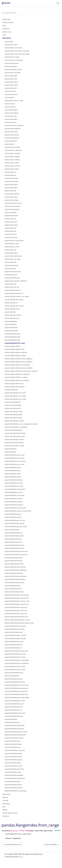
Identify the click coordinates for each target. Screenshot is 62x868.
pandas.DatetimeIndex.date (13, 558)
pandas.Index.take (10, 191)
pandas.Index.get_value (12, 309)
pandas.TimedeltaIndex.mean (14, 716)
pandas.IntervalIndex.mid (13, 408)
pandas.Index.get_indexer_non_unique (17, 296)
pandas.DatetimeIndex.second (14, 548)
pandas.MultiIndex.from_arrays (15, 455)
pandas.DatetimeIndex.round (14, 642)
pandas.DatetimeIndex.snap (14, 632)
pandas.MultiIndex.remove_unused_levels (18, 511)
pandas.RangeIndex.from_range (15, 343)
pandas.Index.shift (10, 262)
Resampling (6, 804)
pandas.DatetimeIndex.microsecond (16, 551)
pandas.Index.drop (11, 122)
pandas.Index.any (10, 107)
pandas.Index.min (10, 172)
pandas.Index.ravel (11, 234)
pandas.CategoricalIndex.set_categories (17, 374)
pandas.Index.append (11, 265)
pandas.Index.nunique (12, 200)
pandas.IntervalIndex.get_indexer (15, 433)
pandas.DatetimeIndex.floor (14, 645)
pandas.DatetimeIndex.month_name (16, 651)
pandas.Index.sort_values (13, 259)
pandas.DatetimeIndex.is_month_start (17, 595)
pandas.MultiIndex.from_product (15, 461)
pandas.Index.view (11, 250)
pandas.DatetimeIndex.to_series (15, 667)
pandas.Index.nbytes (11, 85)
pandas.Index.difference (12, 278)
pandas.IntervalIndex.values (13, 418)
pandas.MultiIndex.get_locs (13, 517)
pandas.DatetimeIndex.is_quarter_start (17, 601)
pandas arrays (7, 32)
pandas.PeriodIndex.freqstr (13, 744)
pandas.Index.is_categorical (13, 150)
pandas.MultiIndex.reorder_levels (15, 508)
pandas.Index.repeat (11, 185)
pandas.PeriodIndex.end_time (14, 738)
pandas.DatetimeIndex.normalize (15, 626)
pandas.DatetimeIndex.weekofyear (16, 570)
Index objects (7, 38)
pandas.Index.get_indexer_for (14, 293)
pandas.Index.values (11, 45)
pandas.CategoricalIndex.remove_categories (19, 368)
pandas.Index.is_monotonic (13, 48)
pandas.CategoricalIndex (12, 346)
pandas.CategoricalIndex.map (14, 384)
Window (5, 797)
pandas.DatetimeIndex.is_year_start (16, 607)
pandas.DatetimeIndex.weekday (15, 579)
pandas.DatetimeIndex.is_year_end (16, 611)
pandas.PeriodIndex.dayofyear (14, 729)
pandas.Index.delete (11, 119)
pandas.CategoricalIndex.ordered (15, 356)
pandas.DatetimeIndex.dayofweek (16, 576)
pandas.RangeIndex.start (13, 334)
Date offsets (6, 794)
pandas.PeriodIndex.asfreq (13, 785)
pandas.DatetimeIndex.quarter (14, 583)
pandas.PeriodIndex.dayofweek (15, 726)
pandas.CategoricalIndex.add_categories (17, 365)
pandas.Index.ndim (11, 88)
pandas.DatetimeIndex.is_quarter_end (17, 604)
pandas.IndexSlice (10, 452)
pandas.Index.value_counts (13, 203)
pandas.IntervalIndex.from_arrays (15, 393)
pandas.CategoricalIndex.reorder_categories (18, 362)
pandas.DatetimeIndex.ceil (13, 648)
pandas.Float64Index (11, 331)
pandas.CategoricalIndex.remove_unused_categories (21, 371)
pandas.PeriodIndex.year (12, 782)
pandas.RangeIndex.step (12, 340)
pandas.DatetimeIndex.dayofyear (15, 567)
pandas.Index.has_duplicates (14, 60)
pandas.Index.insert (11, 141)
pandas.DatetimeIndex (12, 530)
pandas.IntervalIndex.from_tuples (15, 396)
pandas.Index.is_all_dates (13, 73)
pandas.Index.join (10, 269)
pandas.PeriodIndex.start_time (14, 769)
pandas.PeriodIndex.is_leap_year (15, 750)
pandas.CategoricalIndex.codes (14, 349)
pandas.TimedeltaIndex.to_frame (15, 713)
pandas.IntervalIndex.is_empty (14, 421)
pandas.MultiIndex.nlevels (13, 477)
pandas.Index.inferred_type (13, 70)
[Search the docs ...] (31, 13)
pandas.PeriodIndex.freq (12, 741)
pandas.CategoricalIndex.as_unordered (17, 380)
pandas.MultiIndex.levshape (14, 480)
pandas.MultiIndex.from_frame (15, 464)
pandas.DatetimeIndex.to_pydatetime (17, 663)
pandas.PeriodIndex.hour (13, 747)
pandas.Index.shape (11, 76)
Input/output (7, 19)
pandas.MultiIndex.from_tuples (15, 458)
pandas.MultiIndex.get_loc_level (15, 520)
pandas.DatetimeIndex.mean (14, 673)
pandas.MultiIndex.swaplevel (14, 505)
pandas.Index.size (10, 91)
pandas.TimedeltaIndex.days (14, 679)
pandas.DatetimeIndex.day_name (15, 654)
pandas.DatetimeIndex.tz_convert (15, 635)
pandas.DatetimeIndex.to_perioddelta (17, 660)
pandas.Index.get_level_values (14, 300)
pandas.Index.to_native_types (14, 241)
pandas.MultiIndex (11, 449)
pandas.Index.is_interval (12, 160)
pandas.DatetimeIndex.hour (14, 542)
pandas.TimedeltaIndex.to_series (15, 701)
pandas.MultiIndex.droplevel (14, 502)
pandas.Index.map (10, 231)
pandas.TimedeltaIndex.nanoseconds (16, 688)
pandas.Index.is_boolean (12, 147)
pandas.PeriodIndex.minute (13, 754)
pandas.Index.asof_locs (12, 287)
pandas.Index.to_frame (12, 247)
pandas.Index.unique (11, 197)
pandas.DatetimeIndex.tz (13, 586)
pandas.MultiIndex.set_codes (14, 486)
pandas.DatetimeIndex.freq (13, 589)
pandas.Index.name (11, 79)
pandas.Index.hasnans (12, 63)
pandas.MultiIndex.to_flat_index (15, 489)
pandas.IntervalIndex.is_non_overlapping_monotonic (21, 424)
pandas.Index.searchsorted (13, 256)
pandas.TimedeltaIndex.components (16, 691)
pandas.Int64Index (11, 324)
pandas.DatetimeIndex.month (14, 536)
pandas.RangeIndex (11, 321)
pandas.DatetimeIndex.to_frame (15, 670)
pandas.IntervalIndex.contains (14, 440)
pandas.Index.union (11, 275)
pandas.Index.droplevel (12, 209)
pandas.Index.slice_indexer (13, 315)
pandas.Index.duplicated (12, 129)
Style (4, 807)
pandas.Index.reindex (11, 178)
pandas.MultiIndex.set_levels (14, 483)
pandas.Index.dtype (11, 66)
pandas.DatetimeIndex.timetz (14, 564)
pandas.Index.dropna (11, 216)
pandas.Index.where (11, 188)
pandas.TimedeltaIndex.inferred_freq (16, 694)
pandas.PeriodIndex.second (13, 766)
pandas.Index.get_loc (11, 303)
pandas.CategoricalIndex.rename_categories (19, 359)
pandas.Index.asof (10, 284)
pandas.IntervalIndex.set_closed (15, 436)
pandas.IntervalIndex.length (13, 415)
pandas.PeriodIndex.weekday (14, 775)
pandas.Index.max (10, 175)
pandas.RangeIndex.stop (12, 337)
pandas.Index (9, 42)
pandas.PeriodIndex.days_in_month (16, 732)
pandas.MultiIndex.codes (13, 474)
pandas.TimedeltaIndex (12, 676)
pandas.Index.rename (11, 181)
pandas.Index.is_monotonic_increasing (17, 51)
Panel (4, 35)
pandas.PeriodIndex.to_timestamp (16, 791)
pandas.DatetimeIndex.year (13, 533)
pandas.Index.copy (11, 116)
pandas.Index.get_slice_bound (14, 306)
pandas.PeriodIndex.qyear (13, 763)
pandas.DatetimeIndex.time (14, 561)
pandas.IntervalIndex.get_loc (14, 430)
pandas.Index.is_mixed (12, 163)
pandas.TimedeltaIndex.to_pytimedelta (17, 698)
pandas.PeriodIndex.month (13, 757)
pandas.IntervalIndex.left (13, 402)
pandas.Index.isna (10, 219)
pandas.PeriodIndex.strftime (14, 788)
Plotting (5, 810)
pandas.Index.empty (11, 94)
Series (4, 26)
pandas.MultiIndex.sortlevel (13, 499)
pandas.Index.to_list (11, 237)
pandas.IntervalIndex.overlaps (14, 443)
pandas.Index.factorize (12, 135)
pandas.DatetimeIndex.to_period (15, 657)
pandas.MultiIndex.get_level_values (16, 527)
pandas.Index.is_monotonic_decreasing (17, 54)
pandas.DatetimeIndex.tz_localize (15, 639)
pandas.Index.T (9, 97)
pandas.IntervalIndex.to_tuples (14, 446)
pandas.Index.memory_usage (14, 101)
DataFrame (6, 29)
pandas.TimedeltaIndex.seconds (15, 682)
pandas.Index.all (10, 104)
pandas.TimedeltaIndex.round (14, 704)
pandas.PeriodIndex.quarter (13, 760)
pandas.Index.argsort (11, 253)
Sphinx (17, 857)
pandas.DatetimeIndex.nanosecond (16, 555)
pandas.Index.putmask (12, 194)
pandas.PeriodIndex (11, 719)
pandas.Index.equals (11, 132)
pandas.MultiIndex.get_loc (13, 514)
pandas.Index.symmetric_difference (16, 281)
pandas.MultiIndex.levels (13, 471)
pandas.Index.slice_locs (12, 318)
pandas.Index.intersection (13, 272)
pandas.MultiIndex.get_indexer (14, 523)
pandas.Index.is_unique (12, 57)
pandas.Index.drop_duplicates (14, 125)
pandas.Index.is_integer (12, 157)
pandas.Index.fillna (11, 213)
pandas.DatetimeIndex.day (13, 539)
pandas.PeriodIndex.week (13, 772)
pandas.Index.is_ (10, 144)
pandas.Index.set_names (12, 206)
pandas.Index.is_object (12, 169)
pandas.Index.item (10, 228)
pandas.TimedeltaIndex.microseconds (17, 685)
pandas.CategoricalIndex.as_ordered (16, 377)
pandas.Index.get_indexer (13, 290)
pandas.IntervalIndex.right (13, 405)
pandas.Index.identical (12, 138)
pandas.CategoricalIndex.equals (15, 387)
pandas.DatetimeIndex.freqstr (14, 592)
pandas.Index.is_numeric (12, 166)
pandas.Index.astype (11, 225)
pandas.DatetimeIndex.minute (14, 545)
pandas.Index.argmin (11, 110)
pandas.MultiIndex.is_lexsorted (14, 495)
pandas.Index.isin (10, 312)
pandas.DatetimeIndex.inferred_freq (16, 617)
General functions (8, 22)
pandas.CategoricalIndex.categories (16, 352)
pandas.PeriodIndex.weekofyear (15, 778)
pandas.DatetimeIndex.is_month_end (17, 598)
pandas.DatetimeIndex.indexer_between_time (19, 623)
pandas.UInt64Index (11, 328)
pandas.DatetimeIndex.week (14, 573)
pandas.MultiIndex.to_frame (14, 492)
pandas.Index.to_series (12, 244)
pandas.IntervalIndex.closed (13, 412)
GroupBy (5, 801)
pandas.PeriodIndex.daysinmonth (15, 735)
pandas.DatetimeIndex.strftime (15, 629)
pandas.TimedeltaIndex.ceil (13, 710)
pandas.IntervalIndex (11, 390)
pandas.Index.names (11, 82)
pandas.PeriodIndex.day (12, 722)
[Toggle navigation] (58, 3)
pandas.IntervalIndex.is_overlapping (16, 427)
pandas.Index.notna (11, 222)
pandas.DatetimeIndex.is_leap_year (16, 614)
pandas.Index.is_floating (12, 153)
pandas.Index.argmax (11, 113)
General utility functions (10, 813)
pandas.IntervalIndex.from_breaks (15, 399)
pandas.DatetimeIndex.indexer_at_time (17, 620)
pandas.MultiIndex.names (13, 468)
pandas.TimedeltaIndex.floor (14, 707)
